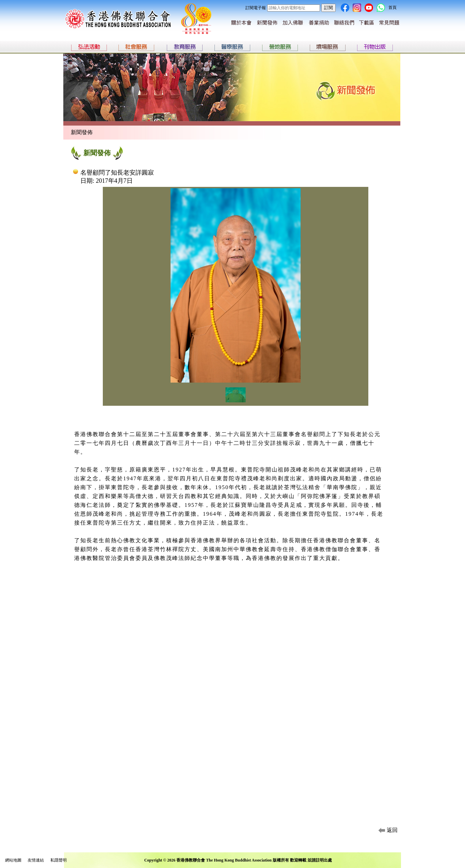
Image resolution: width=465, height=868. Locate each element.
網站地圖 (13, 860)
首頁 (392, 7)
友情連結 (36, 860)
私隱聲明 (59, 860)
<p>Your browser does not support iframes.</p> (236, 303)
